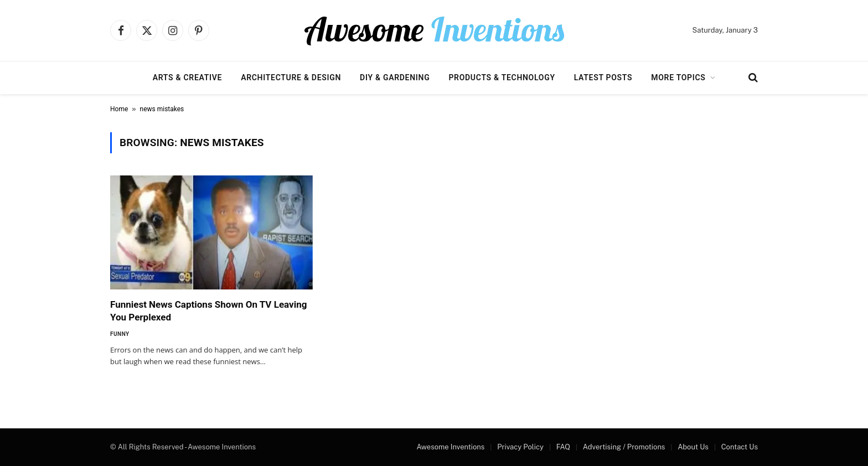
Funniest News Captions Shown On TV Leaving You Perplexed (208, 311)
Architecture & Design (291, 77)
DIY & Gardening (395, 77)
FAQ (563, 447)
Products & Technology (502, 77)
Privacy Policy (520, 447)
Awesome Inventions (450, 447)
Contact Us (740, 447)
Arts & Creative (187, 77)
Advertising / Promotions (624, 447)
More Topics (678, 77)
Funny (120, 334)
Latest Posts (603, 77)
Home (119, 109)
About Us (693, 447)
